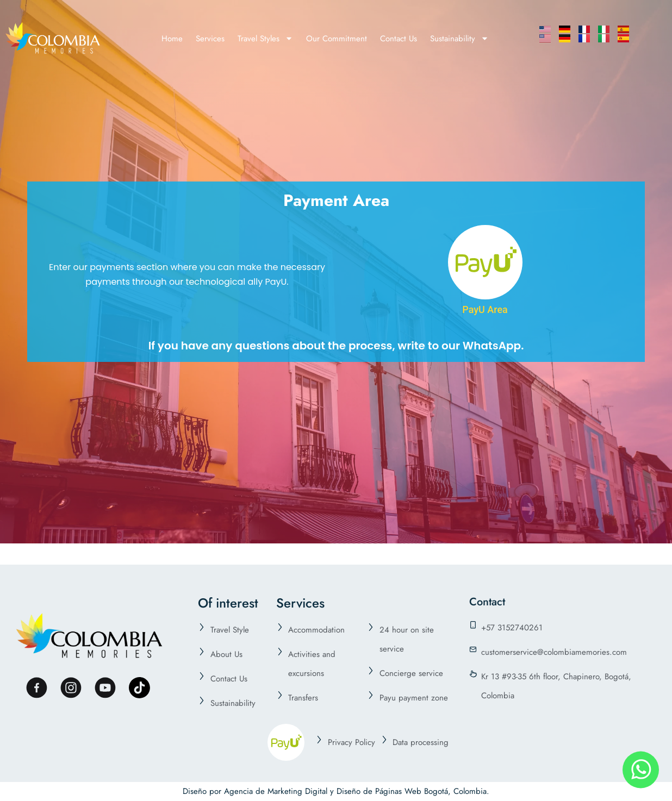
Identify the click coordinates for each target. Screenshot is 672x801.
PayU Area (485, 309)
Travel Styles (265, 38)
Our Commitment (337, 39)
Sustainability (459, 38)
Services (210, 39)
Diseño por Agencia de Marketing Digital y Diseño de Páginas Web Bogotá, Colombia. (336, 791)
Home (172, 39)
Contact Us (399, 39)
